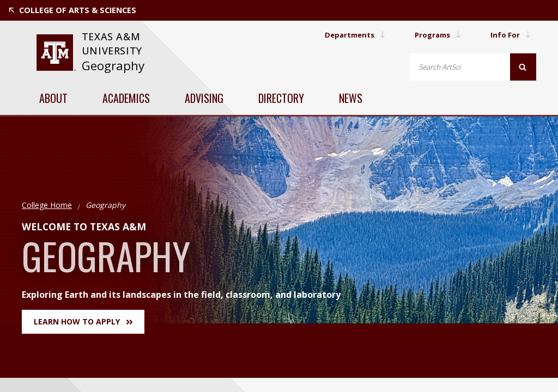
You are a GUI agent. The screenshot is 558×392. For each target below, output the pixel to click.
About (53, 98)
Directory (281, 98)
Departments (348, 35)
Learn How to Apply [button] (83, 321)
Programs (435, 35)
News (351, 98)
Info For (510, 35)
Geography (113, 66)
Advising (204, 98)
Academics (126, 98)
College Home (47, 205)
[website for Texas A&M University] (56, 53)
